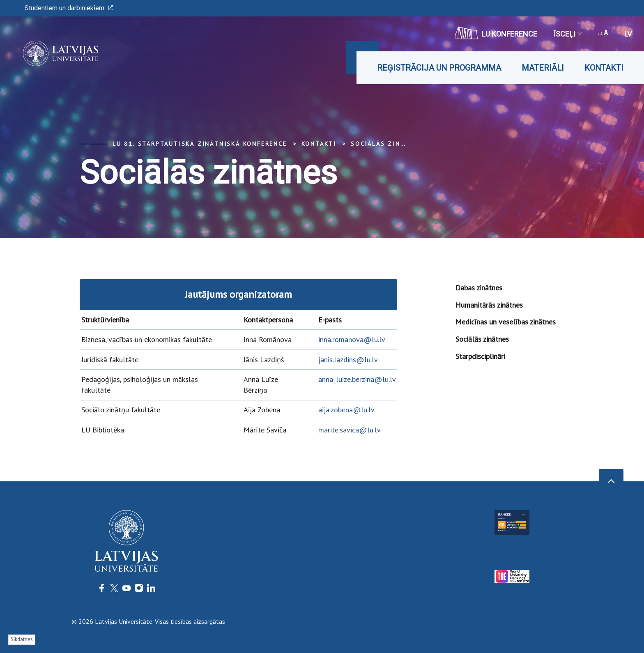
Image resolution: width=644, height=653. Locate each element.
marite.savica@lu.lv (350, 430)
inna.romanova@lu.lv (352, 339)
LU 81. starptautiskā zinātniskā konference (200, 144)
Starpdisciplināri (480, 356)
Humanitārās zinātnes (489, 305)
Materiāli (543, 68)
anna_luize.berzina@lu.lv (357, 379)
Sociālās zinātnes (387, 144)
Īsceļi (568, 34)
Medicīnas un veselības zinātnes (506, 322)
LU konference (496, 33)
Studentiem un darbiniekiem (69, 8)
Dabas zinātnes (479, 288)
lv (628, 34)
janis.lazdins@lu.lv (348, 360)
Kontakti (604, 68)
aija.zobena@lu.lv (346, 410)
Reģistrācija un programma (439, 68)
